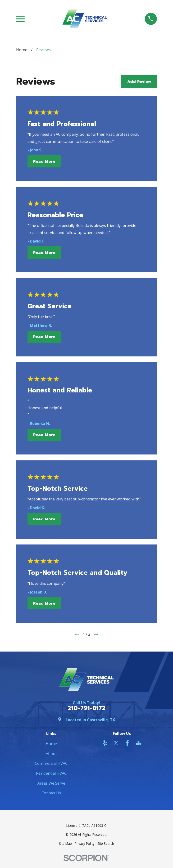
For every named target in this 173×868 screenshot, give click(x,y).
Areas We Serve (51, 783)
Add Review (139, 82)
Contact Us (51, 793)
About (51, 754)
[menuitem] (65, 844)
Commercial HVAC (51, 763)
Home (51, 744)
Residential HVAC (51, 773)
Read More (44, 161)
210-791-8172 (86, 708)
